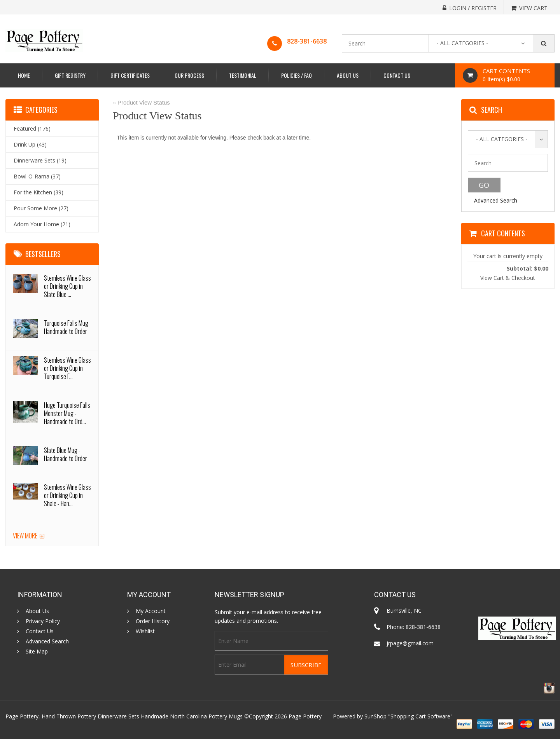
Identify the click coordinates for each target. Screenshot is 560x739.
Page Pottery (305, 716)
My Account (151, 611)
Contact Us (397, 75)
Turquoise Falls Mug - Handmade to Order (68, 327)
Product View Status (144, 102)
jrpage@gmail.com (410, 643)
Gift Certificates (130, 75)
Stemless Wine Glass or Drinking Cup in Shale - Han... (67, 495)
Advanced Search (496, 200)
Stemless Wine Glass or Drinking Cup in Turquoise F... (67, 368)
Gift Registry (70, 75)
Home (24, 75)
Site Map (37, 652)
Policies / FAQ (297, 75)
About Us (348, 75)
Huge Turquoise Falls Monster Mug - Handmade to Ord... (67, 413)
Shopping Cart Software (420, 716)
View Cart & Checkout (508, 278)
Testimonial (243, 75)
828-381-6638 (307, 41)
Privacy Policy (43, 621)
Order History (153, 621)
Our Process (189, 75)
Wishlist (145, 631)
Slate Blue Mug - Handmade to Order (66, 454)
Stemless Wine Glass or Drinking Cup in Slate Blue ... (67, 286)
